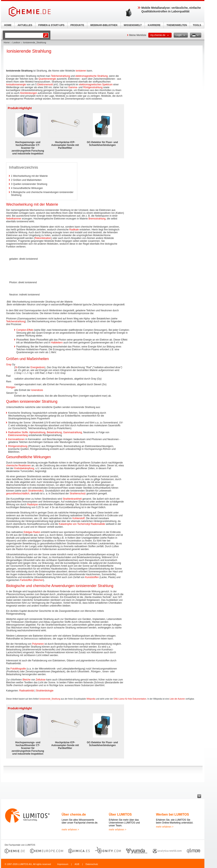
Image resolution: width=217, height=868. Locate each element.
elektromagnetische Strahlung (92, 76)
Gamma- (73, 87)
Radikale (74, 230)
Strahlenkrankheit (72, 499)
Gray (9, 365)
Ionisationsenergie (16, 85)
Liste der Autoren (177, 699)
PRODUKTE (77, 25)
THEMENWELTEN (177, 25)
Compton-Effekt (25, 330)
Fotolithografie (18, 669)
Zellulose (41, 680)
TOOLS (197, 25)
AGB (77, 864)
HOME (8, 25)
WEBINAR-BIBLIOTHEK (104, 25)
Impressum (63, 864)
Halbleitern (57, 343)
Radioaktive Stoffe (18, 432)
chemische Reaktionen (18, 465)
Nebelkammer (14, 219)
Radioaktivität (27, 691)
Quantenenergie (47, 79)
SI (16, 367)
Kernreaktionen (16, 439)
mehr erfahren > (70, 830)
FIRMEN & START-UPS (51, 25)
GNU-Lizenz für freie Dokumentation (130, 699)
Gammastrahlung (73, 432)
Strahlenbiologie (45, 691)
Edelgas (28, 532)
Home (7, 42)
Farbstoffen (26, 580)
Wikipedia (91, 699)
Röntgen (11, 387)
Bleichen (39, 580)
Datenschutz (92, 864)
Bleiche (27, 680)
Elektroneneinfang (18, 435)
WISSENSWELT (133, 25)
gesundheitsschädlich (18, 494)
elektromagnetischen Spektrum (96, 85)
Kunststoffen (92, 577)
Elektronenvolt (45, 85)
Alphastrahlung (37, 432)
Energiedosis (38, 367)
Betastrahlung (54, 432)
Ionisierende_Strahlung (50, 699)
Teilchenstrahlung (61, 76)
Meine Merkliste (138, 35)
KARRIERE (154, 25)
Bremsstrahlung (97, 219)
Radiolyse (32, 505)
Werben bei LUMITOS (172, 814)
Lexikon (16, 42)
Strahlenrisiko (35, 491)
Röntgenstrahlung (93, 87)
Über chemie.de (74, 814)
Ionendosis (37, 390)
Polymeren (38, 644)
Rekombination (43, 238)
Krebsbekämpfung (24, 468)
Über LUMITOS (120, 814)
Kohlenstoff (79, 518)
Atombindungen (28, 93)
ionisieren (81, 71)
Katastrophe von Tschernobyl (75, 524)
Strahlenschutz (78, 494)
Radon (37, 532)
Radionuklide (98, 524)
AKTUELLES (25, 25)
